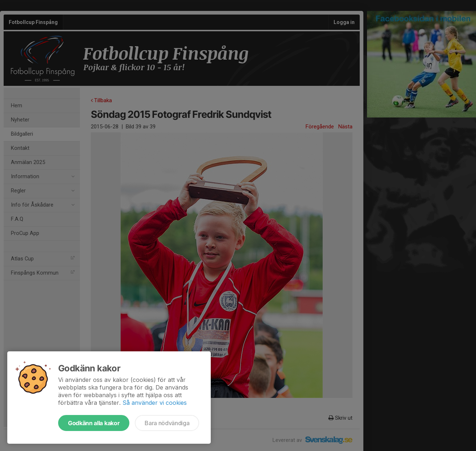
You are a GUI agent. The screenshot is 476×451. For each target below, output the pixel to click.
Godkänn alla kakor (94, 423)
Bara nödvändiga (167, 423)
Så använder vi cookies (155, 403)
